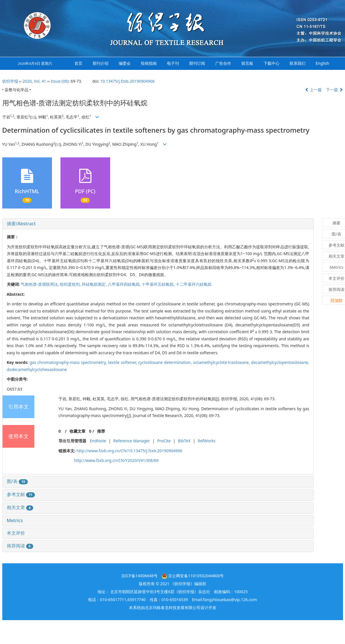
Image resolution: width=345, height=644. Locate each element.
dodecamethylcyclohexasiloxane (37, 369)
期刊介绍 (101, 63)
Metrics (15, 520)
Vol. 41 (40, 81)
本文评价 (16, 533)
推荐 (101, 431)
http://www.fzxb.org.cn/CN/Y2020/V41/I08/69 (116, 460)
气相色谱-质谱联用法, (40, 284)
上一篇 (313, 90)
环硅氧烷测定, (95, 284)
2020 (27, 81)
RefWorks (207, 441)
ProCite (164, 441)
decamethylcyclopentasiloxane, (280, 362)
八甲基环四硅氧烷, (125, 284)
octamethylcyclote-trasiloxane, (222, 362)
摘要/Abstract (21, 224)
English (323, 63)
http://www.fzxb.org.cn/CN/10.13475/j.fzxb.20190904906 (129, 451)
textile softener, (123, 362)
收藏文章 (78, 431)
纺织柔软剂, (71, 284)
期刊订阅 (197, 63)
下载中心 (271, 63)
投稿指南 (149, 63)
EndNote (98, 441)
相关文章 (20, 507)
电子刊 (173, 63)
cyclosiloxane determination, (166, 362)
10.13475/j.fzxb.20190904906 (127, 81)
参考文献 (21, 494)
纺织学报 (10, 81)
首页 (78, 63)
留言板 (247, 63)
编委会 (125, 63)
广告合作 (223, 63)
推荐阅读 (20, 546)
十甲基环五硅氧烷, (159, 284)
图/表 (17, 481)
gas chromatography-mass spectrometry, (69, 362)
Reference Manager (132, 441)
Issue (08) (60, 81)
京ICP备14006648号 (139, 576)
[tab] (158, 224)
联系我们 (298, 63)
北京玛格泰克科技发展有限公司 (173, 607)
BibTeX (184, 441)
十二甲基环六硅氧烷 (194, 284)
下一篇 (334, 90)
